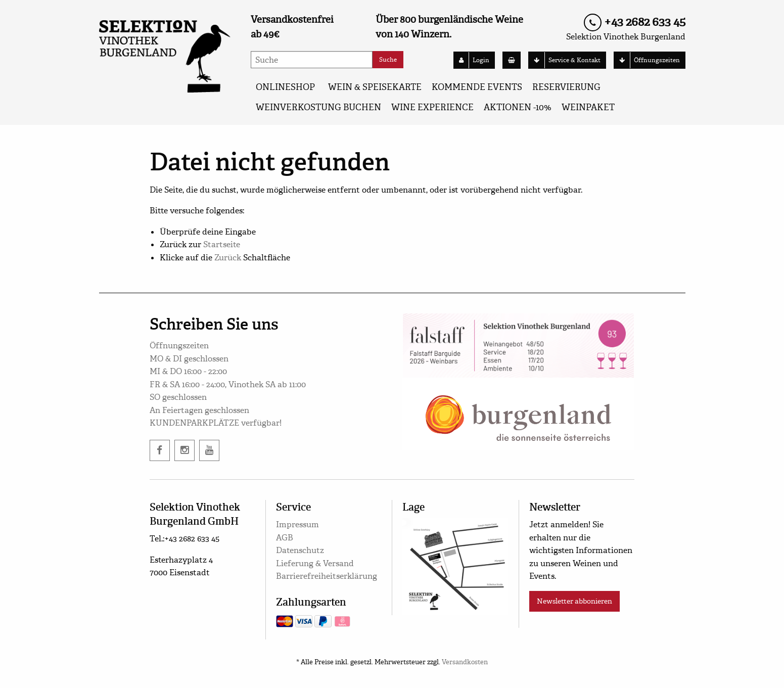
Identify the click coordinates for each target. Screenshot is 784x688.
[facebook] (160, 450)
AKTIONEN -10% (518, 107)
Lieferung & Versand (315, 563)
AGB (285, 538)
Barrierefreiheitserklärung (327, 576)
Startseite (222, 244)
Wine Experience (432, 107)
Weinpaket (588, 107)
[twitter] (209, 450)
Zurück (228, 258)
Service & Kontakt (565, 60)
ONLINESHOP (285, 87)
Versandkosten (465, 662)
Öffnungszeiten (647, 60)
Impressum (297, 524)
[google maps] (455, 565)
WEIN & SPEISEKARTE (375, 87)
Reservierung (566, 87)
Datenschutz (300, 550)
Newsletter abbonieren (574, 601)
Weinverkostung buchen (318, 107)
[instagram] (185, 450)
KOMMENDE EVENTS (477, 87)
